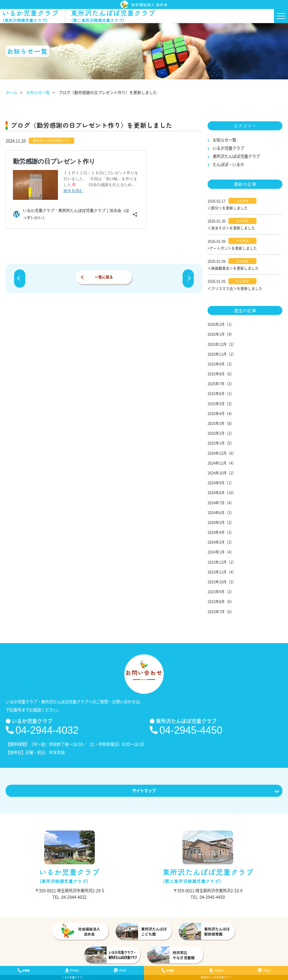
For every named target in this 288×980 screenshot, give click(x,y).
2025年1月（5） (221, 443)
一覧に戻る (104, 277)
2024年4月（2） (221, 532)
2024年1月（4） (221, 552)
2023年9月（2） (221, 591)
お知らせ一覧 (38, 92)
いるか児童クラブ (228, 148)
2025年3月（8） (221, 423)
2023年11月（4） (222, 572)
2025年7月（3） (221, 383)
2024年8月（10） (222, 492)
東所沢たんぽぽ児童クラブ (236, 156)
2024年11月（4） (222, 463)
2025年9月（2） (221, 364)
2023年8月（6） (221, 601)
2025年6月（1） (221, 393)
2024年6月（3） (221, 512)
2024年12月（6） (222, 453)
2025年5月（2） (221, 403)
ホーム (12, 92)
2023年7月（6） (221, 611)
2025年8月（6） (221, 374)
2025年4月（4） (221, 413)
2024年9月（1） (221, 483)
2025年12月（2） (222, 344)
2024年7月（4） (221, 503)
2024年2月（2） (221, 542)
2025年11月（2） (222, 354)
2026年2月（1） (221, 324)
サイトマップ (144, 791)
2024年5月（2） (221, 522)
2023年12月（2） (222, 562)
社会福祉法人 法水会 (144, 5)
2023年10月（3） (222, 582)
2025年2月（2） (221, 433)
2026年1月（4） (221, 334)
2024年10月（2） (222, 473)
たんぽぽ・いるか (228, 164)
